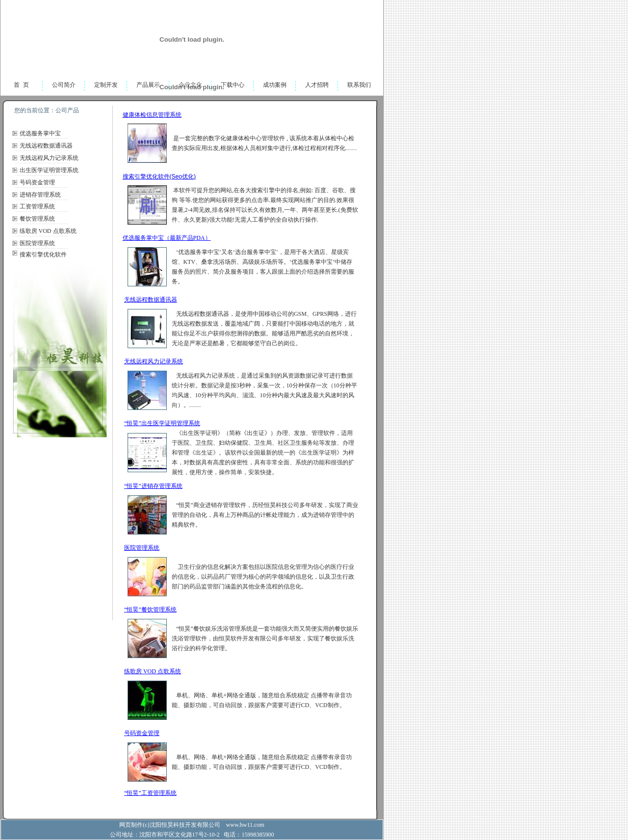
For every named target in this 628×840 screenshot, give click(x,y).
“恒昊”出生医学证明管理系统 (162, 423)
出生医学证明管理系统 (49, 170)
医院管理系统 (37, 243)
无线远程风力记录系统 (49, 158)
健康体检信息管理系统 (152, 115)
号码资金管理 (37, 182)
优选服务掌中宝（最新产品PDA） (167, 238)
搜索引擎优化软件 (43, 255)
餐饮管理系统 (37, 219)
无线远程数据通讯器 (46, 146)
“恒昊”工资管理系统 (150, 793)
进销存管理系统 (40, 195)
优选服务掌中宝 (40, 133)
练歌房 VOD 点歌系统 (48, 231)
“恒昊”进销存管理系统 (153, 486)
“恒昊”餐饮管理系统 (150, 610)
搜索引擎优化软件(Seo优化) (159, 177)
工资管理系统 (37, 206)
